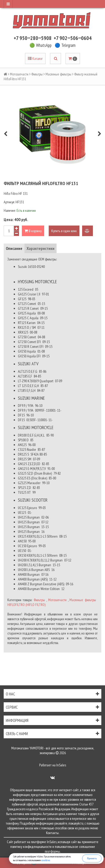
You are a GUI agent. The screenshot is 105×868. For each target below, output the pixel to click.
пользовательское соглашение (75, 847)
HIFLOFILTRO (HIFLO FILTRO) (26, 605)
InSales (61, 765)
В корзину (33, 231)
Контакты (52, 833)
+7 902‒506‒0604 (73, 38)
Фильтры (37, 74)
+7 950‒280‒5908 (33, 38)
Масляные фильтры (58, 74)
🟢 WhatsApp (41, 45)
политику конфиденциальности (31, 847)
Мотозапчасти (19, 74)
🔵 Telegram (65, 45)
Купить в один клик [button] (64, 231)
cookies (46, 860)
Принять (92, 858)
